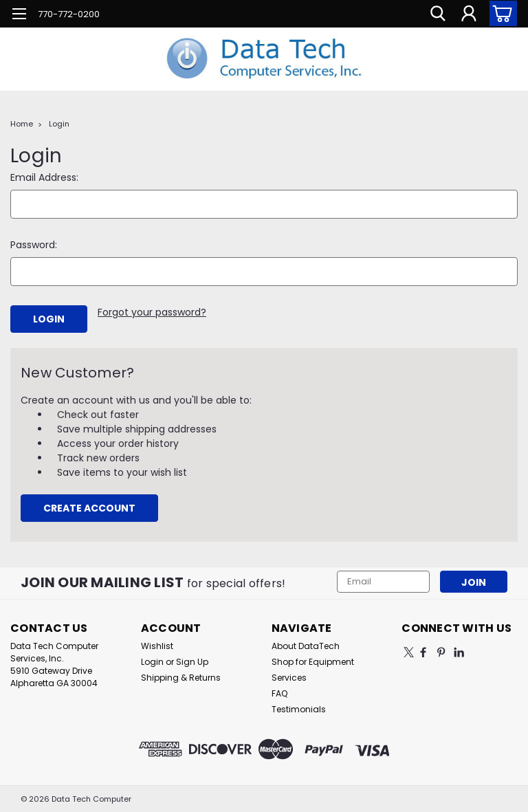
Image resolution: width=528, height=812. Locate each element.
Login (59, 124)
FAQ (279, 693)
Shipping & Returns (181, 677)
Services (289, 677)
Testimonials (299, 709)
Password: (34, 245)
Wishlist (157, 645)
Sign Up (192, 661)
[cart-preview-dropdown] (500, 13)
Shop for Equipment (313, 661)
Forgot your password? (152, 312)
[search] (438, 14)
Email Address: (44, 177)
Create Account (89, 507)
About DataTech (306, 645)
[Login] (469, 14)
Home (22, 124)
